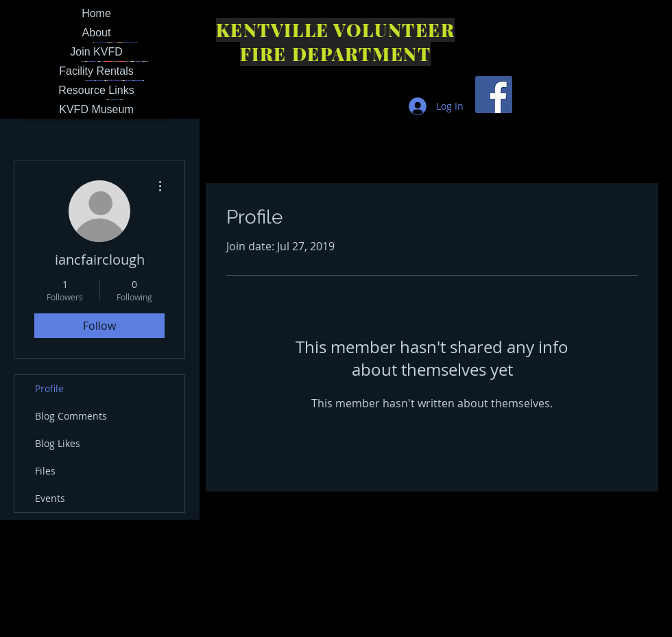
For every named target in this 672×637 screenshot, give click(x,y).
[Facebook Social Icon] (494, 95)
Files (45, 471)
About (97, 33)
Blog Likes (58, 443)
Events (50, 498)
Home (96, 13)
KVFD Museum (96, 109)
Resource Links (96, 90)
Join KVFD (96, 52)
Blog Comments (71, 416)
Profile (49, 388)
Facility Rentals (96, 71)
